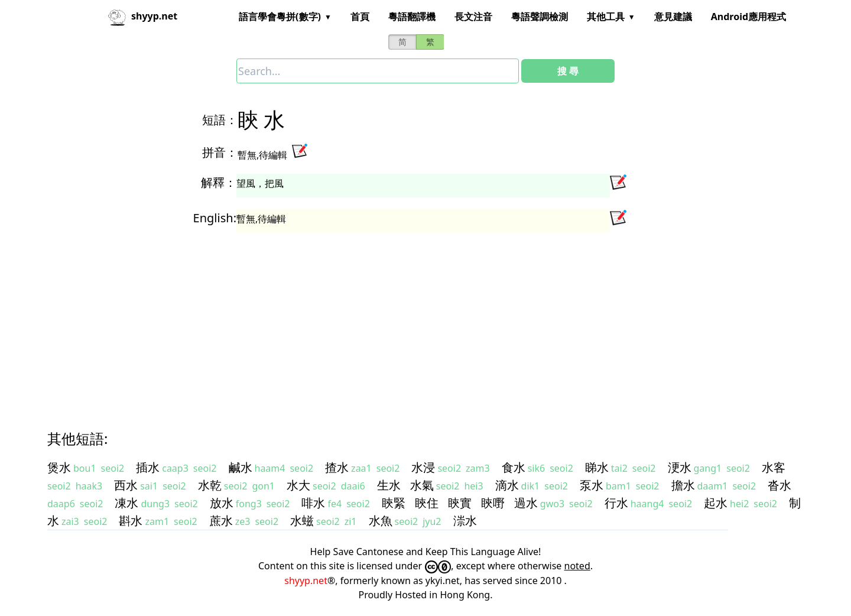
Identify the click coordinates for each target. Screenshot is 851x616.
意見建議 (673, 17)
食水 (514, 467)
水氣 (422, 485)
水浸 (423, 467)
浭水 (680, 467)
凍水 (126, 503)
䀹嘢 (493, 503)
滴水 (507, 485)
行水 (616, 503)
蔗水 (221, 521)
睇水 (597, 467)
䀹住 (427, 503)
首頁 (360, 17)
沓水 (779, 485)
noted (577, 566)
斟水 (131, 521)
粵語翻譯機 (412, 17)
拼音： (220, 152)
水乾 (210, 485)
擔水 (683, 485)
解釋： (219, 182)
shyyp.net (306, 581)
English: (215, 218)
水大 (298, 485)
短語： (220, 120)
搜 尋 (568, 71)
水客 (774, 467)
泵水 (592, 485)
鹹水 (241, 467)
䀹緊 (394, 503)
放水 (222, 503)
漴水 (465, 521)
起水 (716, 503)
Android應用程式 (748, 17)
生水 (389, 485)
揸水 (337, 467)
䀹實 (460, 503)
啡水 (313, 503)
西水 (126, 485)
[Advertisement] (404, 320)
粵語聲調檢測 (540, 17)
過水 (526, 503)
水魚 (381, 521)
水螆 (302, 521)
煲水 (59, 467)
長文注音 (473, 17)
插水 (148, 467)
